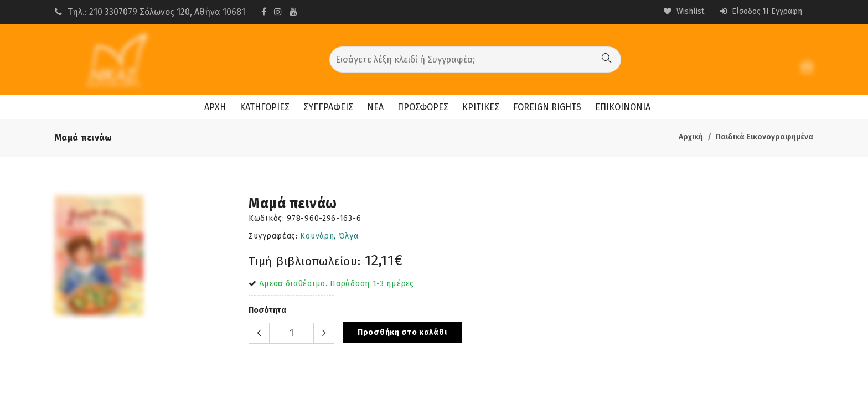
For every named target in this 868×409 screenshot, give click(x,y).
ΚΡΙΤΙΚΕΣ (481, 107)
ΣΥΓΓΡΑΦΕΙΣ (328, 107)
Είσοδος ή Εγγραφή (761, 11)
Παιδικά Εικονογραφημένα (764, 137)
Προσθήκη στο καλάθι (402, 332)
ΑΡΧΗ (215, 107)
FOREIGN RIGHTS (547, 107)
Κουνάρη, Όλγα (329, 236)
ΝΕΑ (375, 107)
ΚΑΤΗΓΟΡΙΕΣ (265, 107)
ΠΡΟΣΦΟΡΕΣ (423, 107)
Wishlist (684, 11)
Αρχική (691, 137)
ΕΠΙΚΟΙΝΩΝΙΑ (623, 107)
